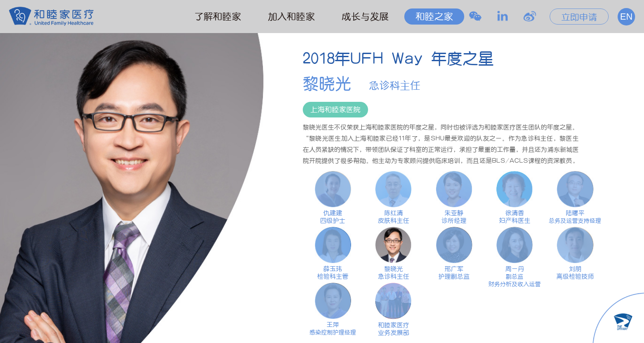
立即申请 (579, 17)
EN (627, 17)
